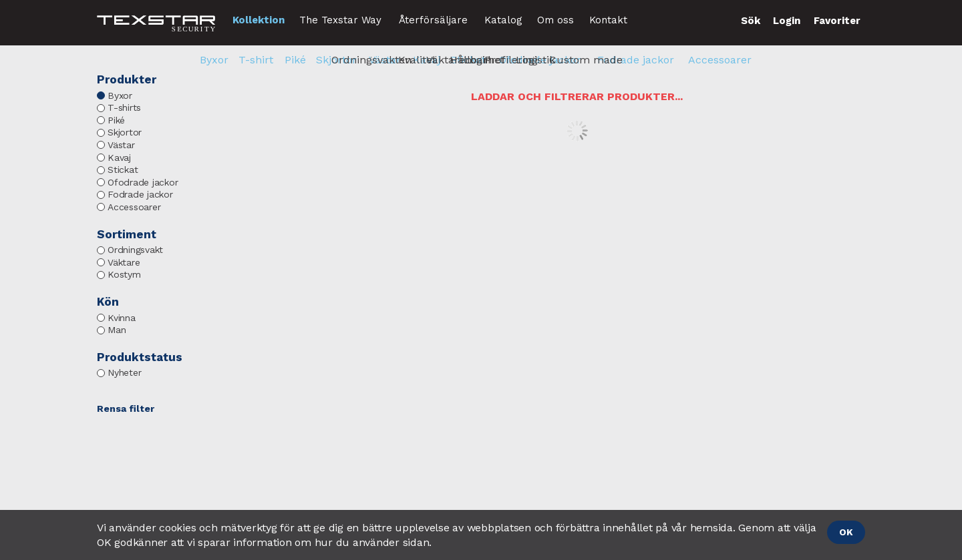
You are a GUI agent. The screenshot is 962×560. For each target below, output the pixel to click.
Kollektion (259, 20)
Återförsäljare (433, 20)
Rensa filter (126, 408)
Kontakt (608, 20)
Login (787, 21)
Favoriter (837, 21)
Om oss (555, 20)
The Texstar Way (340, 20)
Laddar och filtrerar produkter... (577, 96)
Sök (751, 21)
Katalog (503, 20)
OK (846, 532)
